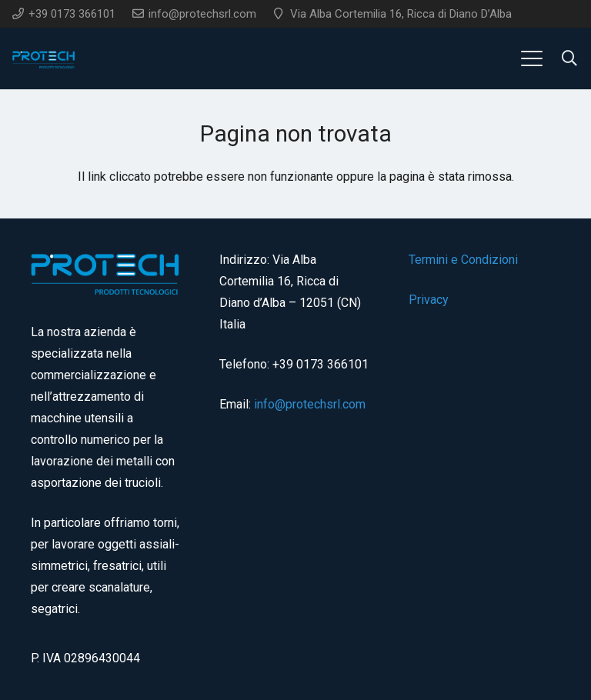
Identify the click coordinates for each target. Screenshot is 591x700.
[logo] (44, 59)
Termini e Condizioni (463, 260)
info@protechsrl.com (310, 404)
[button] (532, 58)
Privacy (429, 300)
